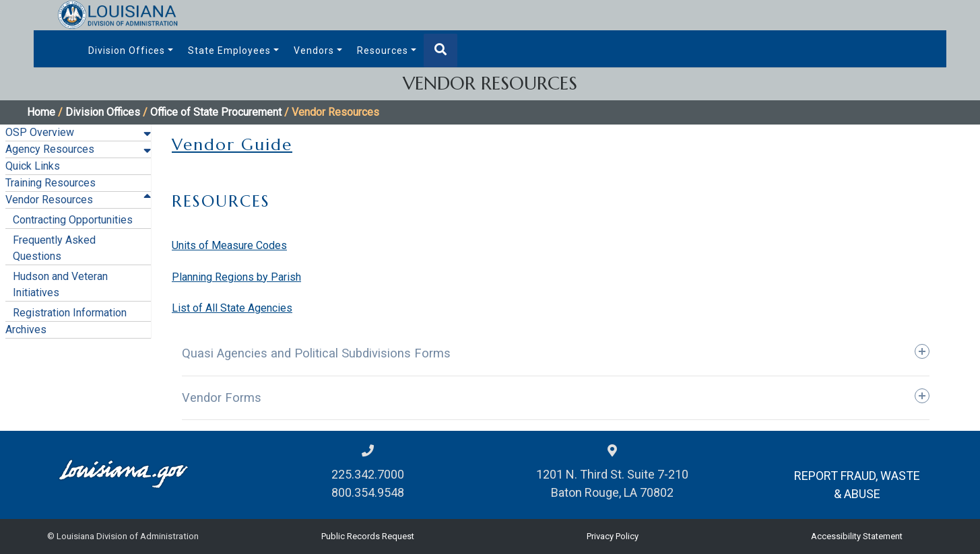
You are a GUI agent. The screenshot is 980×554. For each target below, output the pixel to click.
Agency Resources (50, 149)
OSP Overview (40, 132)
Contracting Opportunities (73, 220)
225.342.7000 (368, 474)
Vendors (314, 50)
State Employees (229, 50)
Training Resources (51, 183)
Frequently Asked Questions (54, 248)
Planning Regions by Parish (236, 277)
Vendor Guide (232, 145)
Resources (383, 50)
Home (41, 112)
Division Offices (127, 50)
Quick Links (33, 166)
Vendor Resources (49, 200)
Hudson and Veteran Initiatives (60, 284)
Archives (26, 330)
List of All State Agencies (232, 308)
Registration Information (70, 313)
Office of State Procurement (216, 112)
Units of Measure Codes (229, 245)
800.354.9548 (368, 492)
